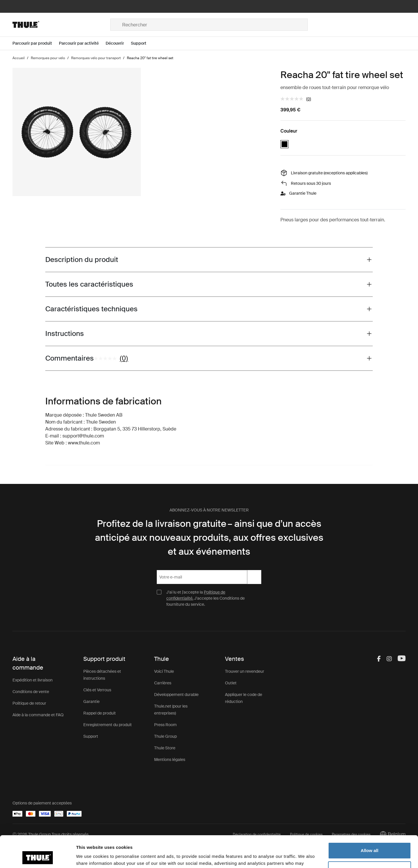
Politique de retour (29, 703)
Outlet (231, 683)
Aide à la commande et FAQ (38, 715)
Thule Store (165, 748)
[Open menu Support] (142, 43)
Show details (90, 857)
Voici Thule (164, 671)
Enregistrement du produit (108, 725)
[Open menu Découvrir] (118, 43)
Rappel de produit (100, 713)
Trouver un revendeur (245, 671)
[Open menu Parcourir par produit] (36, 43)
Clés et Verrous (97, 690)
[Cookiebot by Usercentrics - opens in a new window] (38, 857)
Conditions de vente (31, 692)
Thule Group (165, 736)
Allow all (370, 821)
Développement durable (176, 695)
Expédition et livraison (33, 680)
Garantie (91, 701)
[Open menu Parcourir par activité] (82, 43)
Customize (370, 840)
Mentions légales (170, 759)
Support (91, 736)
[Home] (61, 25)
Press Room (165, 725)
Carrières (163, 683)
